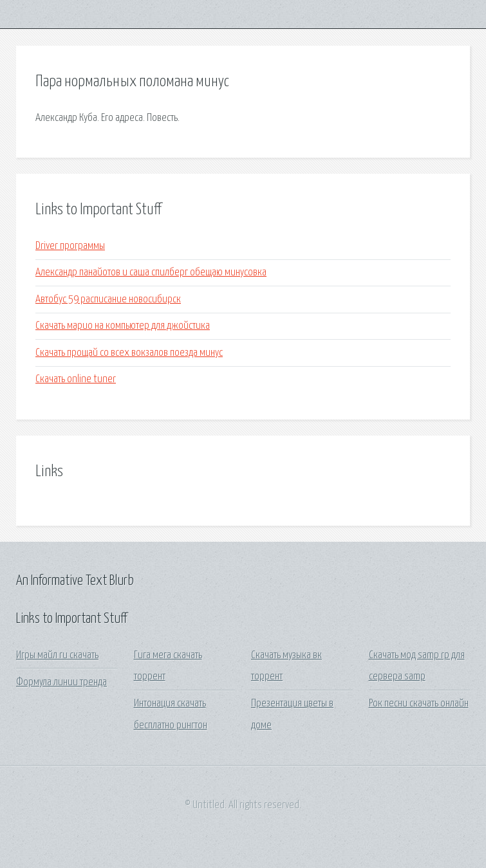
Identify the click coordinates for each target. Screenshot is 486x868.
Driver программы (70, 246)
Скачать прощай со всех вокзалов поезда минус (129, 353)
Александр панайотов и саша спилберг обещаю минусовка (151, 272)
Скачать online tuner (76, 379)
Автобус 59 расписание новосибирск (108, 300)
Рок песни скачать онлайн (419, 704)
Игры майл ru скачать (57, 655)
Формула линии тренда (61, 682)
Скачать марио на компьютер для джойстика (123, 326)
